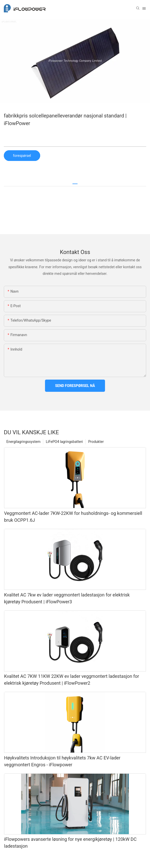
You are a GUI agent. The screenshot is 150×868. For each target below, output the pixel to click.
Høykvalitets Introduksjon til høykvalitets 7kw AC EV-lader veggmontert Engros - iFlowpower (62, 761)
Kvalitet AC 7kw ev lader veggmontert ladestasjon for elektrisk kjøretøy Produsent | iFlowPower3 (67, 598)
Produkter (96, 442)
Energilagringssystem (23, 442)
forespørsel (22, 156)
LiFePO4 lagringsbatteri (64, 442)
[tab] (75, 182)
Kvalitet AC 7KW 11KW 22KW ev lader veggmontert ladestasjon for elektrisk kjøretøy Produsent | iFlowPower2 (72, 680)
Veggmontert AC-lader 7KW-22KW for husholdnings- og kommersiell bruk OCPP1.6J (73, 517)
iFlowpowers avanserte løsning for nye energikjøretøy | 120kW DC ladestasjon (70, 843)
